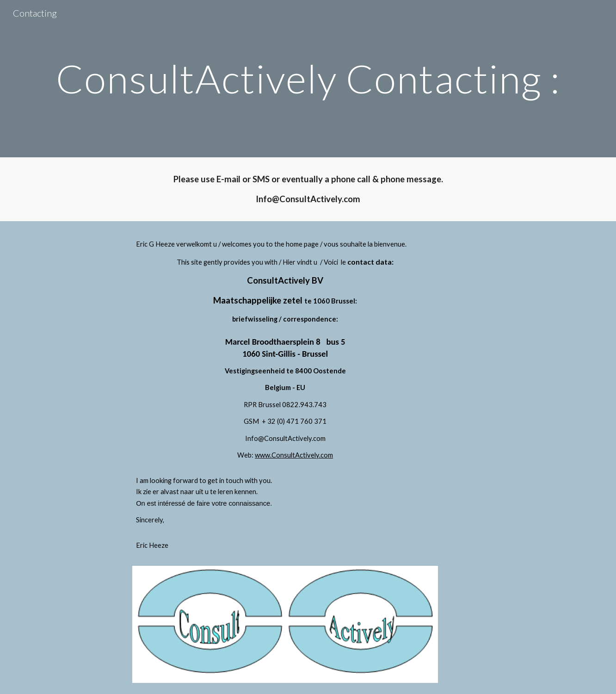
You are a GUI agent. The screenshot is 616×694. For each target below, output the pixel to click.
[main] (308, 78)
